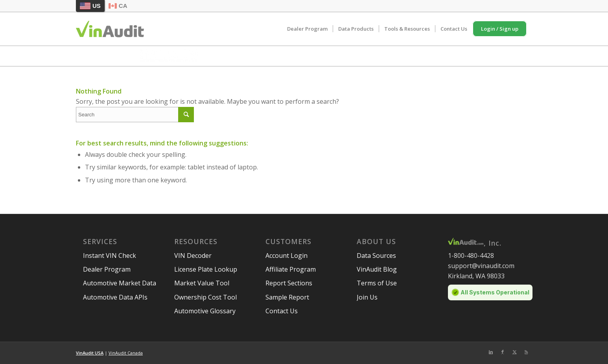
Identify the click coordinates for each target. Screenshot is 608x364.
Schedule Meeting (444, 55)
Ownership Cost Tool (205, 297)
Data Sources (376, 256)
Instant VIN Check (110, 256)
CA (118, 6)
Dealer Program (107, 269)
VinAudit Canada (126, 353)
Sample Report (287, 297)
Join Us (367, 297)
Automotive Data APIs (115, 297)
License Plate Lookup (206, 269)
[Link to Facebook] (503, 352)
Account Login (286, 256)
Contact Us (282, 311)
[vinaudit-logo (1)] (110, 29)
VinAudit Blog (377, 269)
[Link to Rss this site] (526, 352)
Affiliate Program (291, 269)
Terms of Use (377, 283)
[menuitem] (307, 29)
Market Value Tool (202, 283)
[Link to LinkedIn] (491, 352)
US (90, 6)
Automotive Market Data (120, 283)
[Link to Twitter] (514, 352)
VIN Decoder (193, 256)
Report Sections (289, 283)
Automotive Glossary (205, 311)
